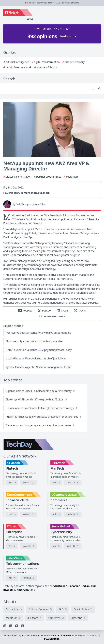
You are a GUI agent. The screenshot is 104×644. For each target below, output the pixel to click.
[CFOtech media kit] (28, 483)
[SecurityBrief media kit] (73, 546)
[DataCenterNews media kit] (28, 514)
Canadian (74, 586)
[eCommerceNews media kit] (73, 514)
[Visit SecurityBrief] (56, 546)
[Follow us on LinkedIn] (25, 311)
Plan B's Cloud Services (65, 635)
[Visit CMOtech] (56, 483)
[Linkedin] (5, 626)
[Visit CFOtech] (12, 483)
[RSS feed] (23, 626)
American (23, 590)
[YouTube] (17, 626)
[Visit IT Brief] (12, 546)
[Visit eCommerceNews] (56, 514)
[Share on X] (80, 311)
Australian (61, 586)
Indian (85, 586)
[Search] (49, 88)
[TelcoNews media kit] (28, 578)
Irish (94, 586)
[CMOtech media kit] (73, 483)
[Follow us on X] (45, 311)
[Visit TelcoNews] (12, 578)
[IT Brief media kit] (28, 546)
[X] (11, 626)
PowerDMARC (52, 639)
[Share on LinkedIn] (63, 311)
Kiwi (6, 590)
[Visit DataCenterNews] (12, 514)
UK (12, 590)
